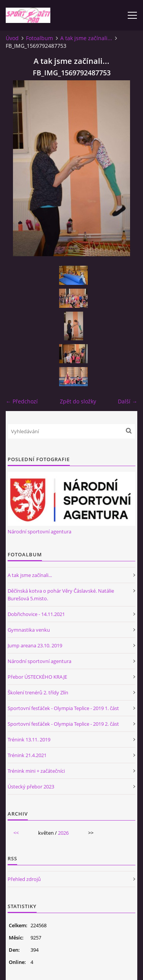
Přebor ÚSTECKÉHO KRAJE (37, 677)
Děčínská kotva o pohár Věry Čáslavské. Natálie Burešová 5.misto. (61, 595)
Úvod (12, 38)
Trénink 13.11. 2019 (29, 739)
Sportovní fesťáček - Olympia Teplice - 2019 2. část (63, 724)
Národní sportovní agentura (39, 531)
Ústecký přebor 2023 (31, 787)
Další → (128, 401)
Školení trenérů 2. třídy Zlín (38, 692)
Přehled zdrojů (24, 879)
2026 (63, 833)
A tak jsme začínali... (86, 38)
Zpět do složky (78, 401)
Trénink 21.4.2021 (27, 755)
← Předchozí (22, 401)
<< (16, 833)
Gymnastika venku (29, 630)
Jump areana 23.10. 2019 (35, 645)
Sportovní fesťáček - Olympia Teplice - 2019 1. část (63, 708)
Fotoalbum (39, 38)
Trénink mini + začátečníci (36, 771)
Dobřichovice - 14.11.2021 (36, 614)
